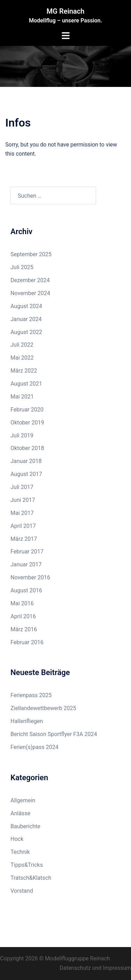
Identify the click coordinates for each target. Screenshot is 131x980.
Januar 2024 (26, 319)
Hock (17, 839)
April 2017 (23, 526)
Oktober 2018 (27, 448)
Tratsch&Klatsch (31, 878)
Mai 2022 (22, 358)
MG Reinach (65, 11)
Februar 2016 (27, 642)
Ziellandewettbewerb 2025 (43, 708)
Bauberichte (25, 826)
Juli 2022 (22, 345)
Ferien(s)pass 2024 (34, 747)
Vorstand (22, 891)
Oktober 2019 (27, 423)
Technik (20, 852)
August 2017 (26, 474)
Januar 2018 (26, 461)
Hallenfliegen (27, 721)
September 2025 (31, 254)
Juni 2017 (23, 500)
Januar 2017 (26, 564)
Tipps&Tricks (27, 865)
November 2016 (30, 577)
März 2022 (24, 371)
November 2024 (30, 293)
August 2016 (26, 590)
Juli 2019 (22, 435)
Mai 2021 (22, 397)
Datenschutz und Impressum (95, 968)
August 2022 (26, 332)
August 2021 (26, 384)
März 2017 (24, 539)
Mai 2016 (22, 603)
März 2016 (24, 629)
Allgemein (23, 800)
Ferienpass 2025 (31, 695)
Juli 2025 (22, 267)
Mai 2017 (22, 513)
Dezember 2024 (30, 280)
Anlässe (20, 813)
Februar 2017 (27, 552)
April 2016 (23, 616)
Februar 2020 (27, 410)
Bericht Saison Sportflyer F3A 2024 (54, 734)
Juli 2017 (22, 487)
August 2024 (26, 306)
